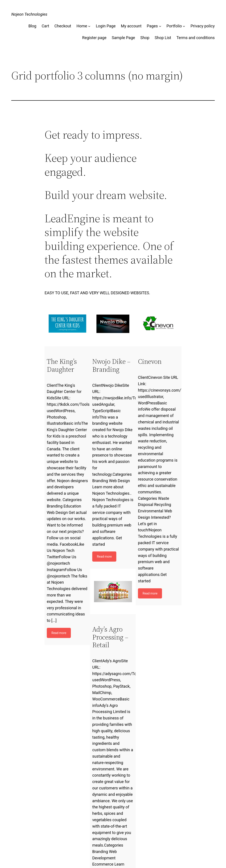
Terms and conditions (195, 38)
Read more (59, 633)
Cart (45, 26)
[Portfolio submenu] (184, 26)
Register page (94, 38)
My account (131, 26)
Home (82, 26)
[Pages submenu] (160, 26)
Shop (145, 38)
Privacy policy (203, 26)
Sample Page (123, 38)
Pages (152, 26)
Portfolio (174, 26)
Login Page (106, 26)
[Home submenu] (89, 26)
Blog (32, 26)
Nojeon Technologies (29, 14)
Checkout (63, 26)
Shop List (163, 38)
